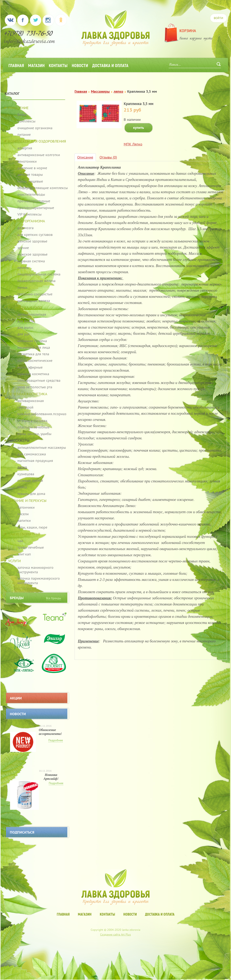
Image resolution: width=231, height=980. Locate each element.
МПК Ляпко (133, 144)
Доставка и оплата (110, 65)
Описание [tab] (85, 157)
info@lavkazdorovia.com (29, 42)
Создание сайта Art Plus (115, 934)
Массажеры (100, 91)
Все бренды (54, 598)
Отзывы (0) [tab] (108, 157)
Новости (80, 65)
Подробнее (56, 740)
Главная (16, 65)
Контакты (58, 65)
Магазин (36, 65)
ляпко (118, 91)
